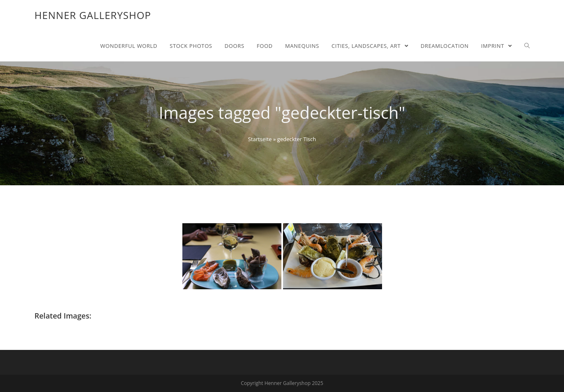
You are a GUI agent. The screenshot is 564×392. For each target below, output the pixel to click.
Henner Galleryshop (93, 15)
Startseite (260, 139)
